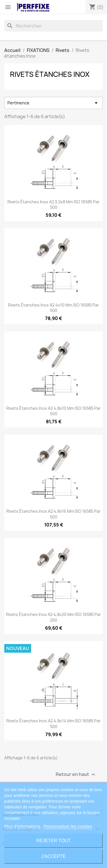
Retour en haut (76, 775)
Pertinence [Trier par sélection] (53, 103)
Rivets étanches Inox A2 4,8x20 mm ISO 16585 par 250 (53, 617)
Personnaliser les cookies (68, 826)
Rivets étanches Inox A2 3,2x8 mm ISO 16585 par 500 (53, 205)
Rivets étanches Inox (50, 74)
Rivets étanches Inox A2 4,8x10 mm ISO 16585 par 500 (53, 411)
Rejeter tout (53, 841)
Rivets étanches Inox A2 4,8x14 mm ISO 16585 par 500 (53, 724)
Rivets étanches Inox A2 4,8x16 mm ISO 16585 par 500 (53, 514)
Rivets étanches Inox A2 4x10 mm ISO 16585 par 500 (53, 308)
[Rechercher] (53, 26)
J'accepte (53, 856)
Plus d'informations (22, 826)
